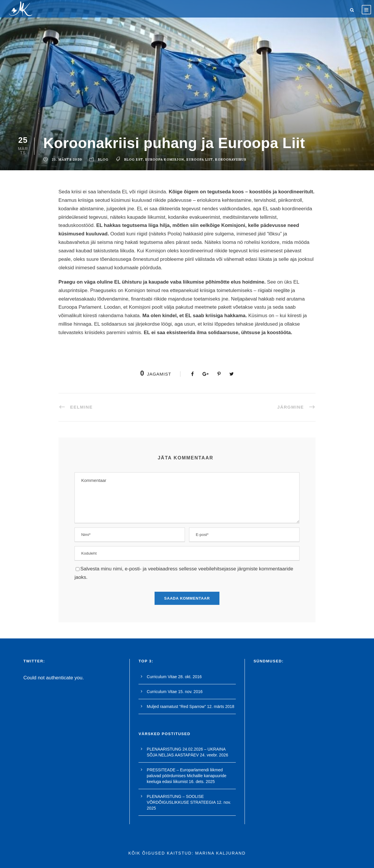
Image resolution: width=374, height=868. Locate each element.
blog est (134, 159)
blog (103, 159)
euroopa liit (200, 159)
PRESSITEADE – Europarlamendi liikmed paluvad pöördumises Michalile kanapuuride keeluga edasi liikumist (186, 776)
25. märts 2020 (67, 159)
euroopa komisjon (165, 159)
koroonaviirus (231, 159)
